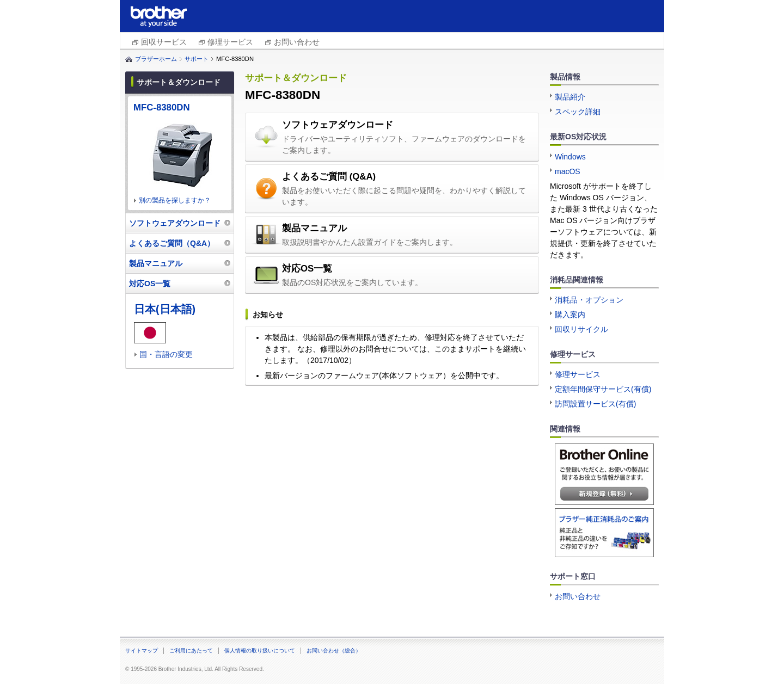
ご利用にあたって (191, 651)
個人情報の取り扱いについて (260, 651)
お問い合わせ (297, 42)
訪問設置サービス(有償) (595, 404)
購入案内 (570, 315)
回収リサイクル (581, 329)
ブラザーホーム (156, 59)
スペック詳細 (578, 112)
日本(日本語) (165, 309)
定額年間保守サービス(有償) (603, 389)
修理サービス (230, 42)
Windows (570, 157)
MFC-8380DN (162, 107)
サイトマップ (142, 651)
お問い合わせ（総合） (334, 651)
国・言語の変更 (166, 354)
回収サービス (164, 42)
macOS (568, 171)
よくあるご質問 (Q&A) (329, 177)
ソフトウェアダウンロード (338, 125)
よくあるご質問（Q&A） (172, 243)
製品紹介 (570, 97)
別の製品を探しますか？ (175, 200)
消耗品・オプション (589, 300)
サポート (197, 59)
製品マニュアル (314, 228)
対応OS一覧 (307, 269)
